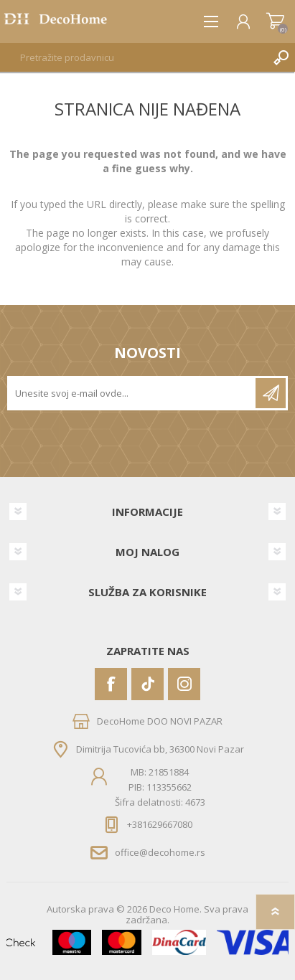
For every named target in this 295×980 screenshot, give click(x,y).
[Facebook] (111, 684)
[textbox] (133, 57)
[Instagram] (184, 684)
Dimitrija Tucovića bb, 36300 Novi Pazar (160, 748)
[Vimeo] (147, 684)
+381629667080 (160, 824)
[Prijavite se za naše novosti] (132, 393)
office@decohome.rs (160, 852)
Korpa (275, 22)
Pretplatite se (271, 393)
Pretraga (281, 57)
